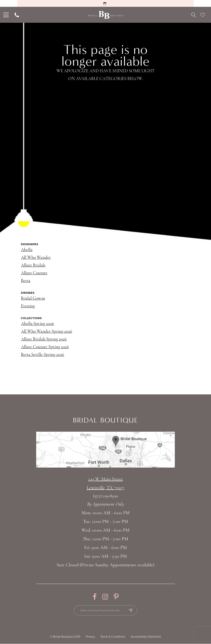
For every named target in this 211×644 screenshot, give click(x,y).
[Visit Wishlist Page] (203, 15)
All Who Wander (36, 258)
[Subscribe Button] (131, 610)
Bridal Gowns (33, 299)
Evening (28, 306)
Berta (26, 281)
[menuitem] (6, 15)
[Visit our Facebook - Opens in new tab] (95, 597)
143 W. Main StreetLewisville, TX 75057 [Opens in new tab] (105, 484)
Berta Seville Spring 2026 (43, 355)
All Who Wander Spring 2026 (47, 332)
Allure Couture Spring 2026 (45, 347)
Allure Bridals (33, 265)
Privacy (90, 637)
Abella (27, 250)
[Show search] (193, 15)
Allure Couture (34, 273)
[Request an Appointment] (105, 3)
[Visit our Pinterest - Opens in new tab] (116, 597)
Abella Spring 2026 (37, 324)
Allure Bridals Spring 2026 (44, 339)
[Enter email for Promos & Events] (106, 610)
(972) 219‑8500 (105, 496)
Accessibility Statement (146, 637)
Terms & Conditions (113, 637)
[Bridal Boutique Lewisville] (106, 15)
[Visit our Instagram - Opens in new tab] (105, 597)
